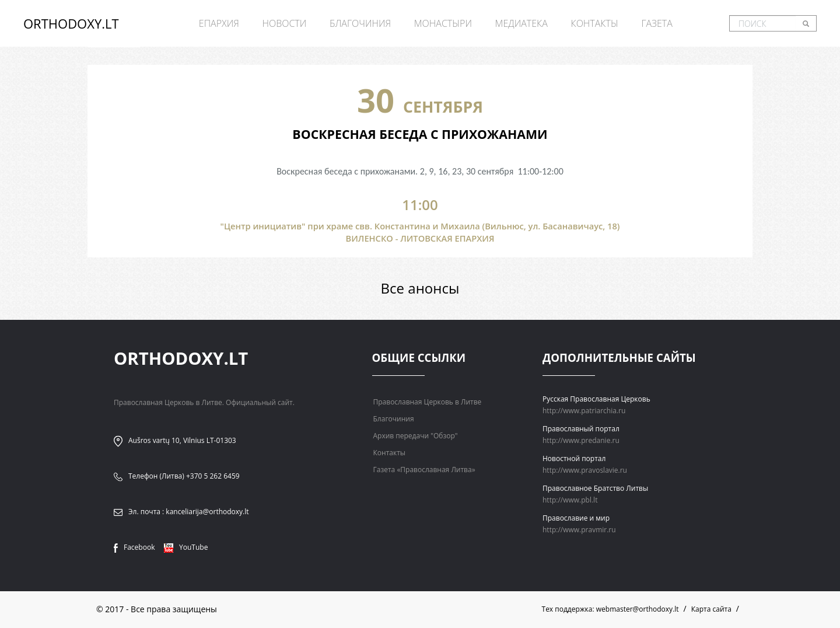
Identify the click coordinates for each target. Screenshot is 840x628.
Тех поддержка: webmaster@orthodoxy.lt (610, 609)
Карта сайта (711, 609)
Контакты (594, 23)
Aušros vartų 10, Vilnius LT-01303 (182, 440)
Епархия (219, 23)
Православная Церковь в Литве (428, 402)
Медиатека (521, 23)
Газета (657, 23)
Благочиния (360, 23)
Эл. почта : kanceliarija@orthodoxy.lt (189, 512)
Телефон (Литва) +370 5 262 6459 (184, 476)
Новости (284, 23)
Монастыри (443, 23)
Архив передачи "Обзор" (416, 436)
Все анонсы (420, 288)
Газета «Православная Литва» (424, 470)
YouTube (186, 547)
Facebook (134, 547)
